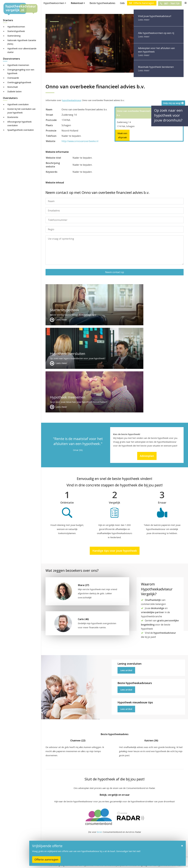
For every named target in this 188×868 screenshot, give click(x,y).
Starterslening (14, 36)
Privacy (139, 863)
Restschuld (12, 87)
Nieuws (128, 863)
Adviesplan (147, 369)
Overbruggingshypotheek (19, 82)
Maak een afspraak (122, 135)
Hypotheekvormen (16, 27)
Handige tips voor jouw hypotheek (115, 463)
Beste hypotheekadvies (102, 3)
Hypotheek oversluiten (18, 104)
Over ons (98, 838)
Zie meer (178, 851)
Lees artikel (126, 583)
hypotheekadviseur (72, 100)
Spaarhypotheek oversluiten (21, 130)
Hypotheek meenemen (18, 65)
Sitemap (91, 863)
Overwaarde (13, 78)
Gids (122, 3)
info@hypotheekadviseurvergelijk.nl (113, 845)
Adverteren (99, 831)
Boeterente (13, 117)
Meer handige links (55, 831)
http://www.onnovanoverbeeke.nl (80, 141)
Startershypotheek (16, 31)
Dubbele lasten (14, 91)
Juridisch (117, 863)
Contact (97, 835)
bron (99, 745)
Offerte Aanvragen (141, 3)
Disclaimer (104, 863)
